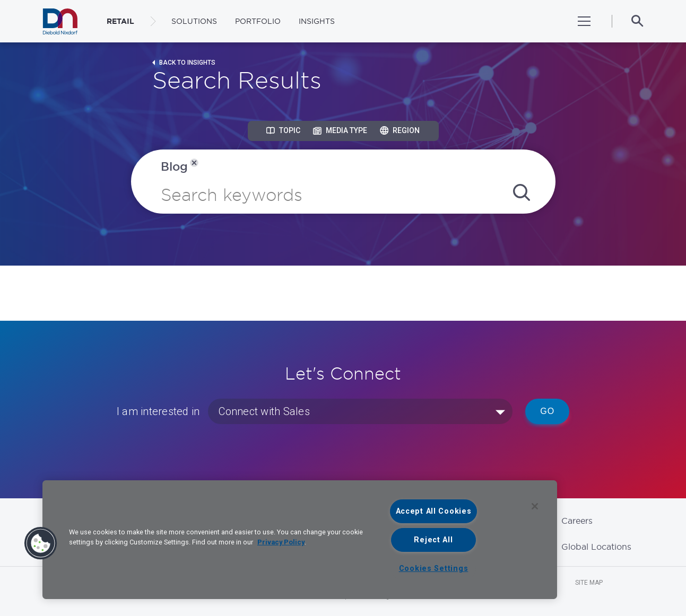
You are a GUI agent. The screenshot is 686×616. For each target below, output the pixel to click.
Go (547, 411)
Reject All (433, 540)
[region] (300, 540)
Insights (317, 21)
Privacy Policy (281, 542)
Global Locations (596, 547)
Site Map (589, 583)
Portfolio (258, 21)
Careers (577, 521)
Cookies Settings (434, 569)
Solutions (194, 21)
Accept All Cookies (434, 511)
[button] (41, 543)
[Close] (535, 506)
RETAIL (120, 21)
